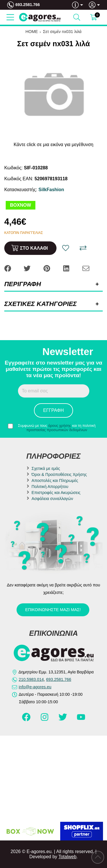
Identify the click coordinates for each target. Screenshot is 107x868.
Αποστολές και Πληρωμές (55, 480)
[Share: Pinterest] (47, 268)
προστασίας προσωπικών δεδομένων (57, 430)
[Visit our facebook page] (27, 720)
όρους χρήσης (60, 426)
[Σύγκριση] (83, 248)
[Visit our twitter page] (63, 720)
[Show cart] (94, 17)
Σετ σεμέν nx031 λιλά (62, 32)
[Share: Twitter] (28, 268)
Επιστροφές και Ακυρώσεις (56, 493)
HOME (32, 32)
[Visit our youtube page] (81, 720)
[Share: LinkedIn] (67, 268)
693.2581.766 (28, 5)
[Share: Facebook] (8, 268)
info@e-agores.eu (35, 687)
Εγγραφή (53, 410)
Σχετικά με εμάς (46, 468)
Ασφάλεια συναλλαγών (53, 499)
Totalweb (67, 857)
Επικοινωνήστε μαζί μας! (53, 610)
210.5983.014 (31, 679)
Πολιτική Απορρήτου (50, 487)
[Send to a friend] (86, 268)
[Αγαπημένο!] (66, 248)
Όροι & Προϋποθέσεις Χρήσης (59, 474)
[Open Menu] (10, 17)
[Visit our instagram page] (45, 720)
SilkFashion (51, 190)
